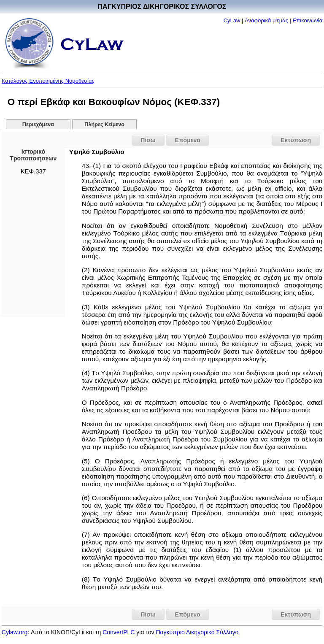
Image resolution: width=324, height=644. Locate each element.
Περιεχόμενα (38, 124)
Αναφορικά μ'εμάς (266, 20)
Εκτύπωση (296, 140)
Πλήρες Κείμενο (104, 124)
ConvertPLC (119, 632)
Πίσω (148, 140)
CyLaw (232, 20)
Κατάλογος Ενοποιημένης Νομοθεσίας (48, 81)
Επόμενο (188, 140)
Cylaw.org (15, 632)
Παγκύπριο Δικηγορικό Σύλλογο (197, 632)
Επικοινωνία (308, 20)
